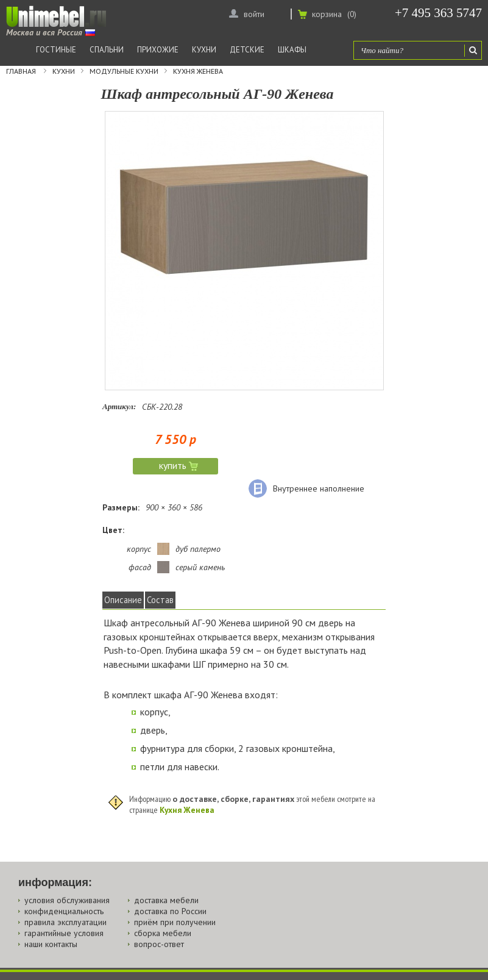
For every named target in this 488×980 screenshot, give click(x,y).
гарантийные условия (64, 933)
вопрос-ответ (159, 944)
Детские (247, 50)
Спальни (107, 50)
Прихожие (158, 50)
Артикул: (119, 406)
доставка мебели (166, 900)
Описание (123, 600)
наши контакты (51, 944)
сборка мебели (163, 933)
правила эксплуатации (65, 922)
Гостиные (56, 50)
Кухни (204, 50)
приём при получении (175, 922)
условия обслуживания (67, 900)
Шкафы (292, 50)
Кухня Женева (198, 71)
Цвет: (113, 530)
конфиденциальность (64, 911)
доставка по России (170, 911)
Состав (160, 600)
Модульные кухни (124, 71)
